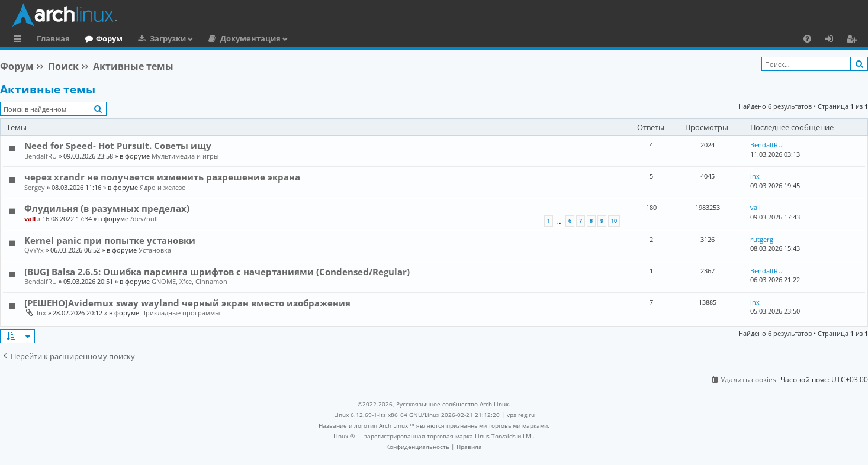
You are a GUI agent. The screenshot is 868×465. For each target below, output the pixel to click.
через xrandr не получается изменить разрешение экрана (162, 177)
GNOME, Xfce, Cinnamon (189, 281)
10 (614, 221)
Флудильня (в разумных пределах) (107, 208)
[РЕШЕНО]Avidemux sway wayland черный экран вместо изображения (187, 303)
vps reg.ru (521, 415)
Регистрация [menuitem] (854, 40)
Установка (155, 250)
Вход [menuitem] (833, 40)
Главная (53, 38)
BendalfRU (41, 156)
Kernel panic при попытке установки (110, 240)
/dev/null (144, 219)
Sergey (35, 187)
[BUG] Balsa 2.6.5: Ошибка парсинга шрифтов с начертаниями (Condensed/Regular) (217, 272)
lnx (755, 176)
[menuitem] (807, 38)
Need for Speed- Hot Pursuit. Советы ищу (118, 146)
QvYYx (34, 250)
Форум (109, 38)
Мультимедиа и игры (185, 156)
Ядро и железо (163, 187)
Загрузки (168, 38)
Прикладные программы (180, 313)
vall (30, 219)
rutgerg (762, 239)
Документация (250, 38)
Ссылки (20, 40)
